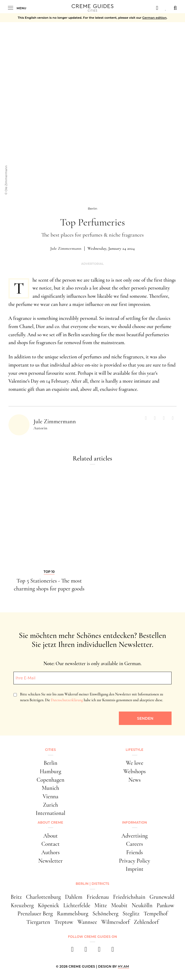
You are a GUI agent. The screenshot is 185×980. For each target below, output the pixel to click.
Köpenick (48, 905)
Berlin (51, 763)
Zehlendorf (146, 922)
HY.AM (123, 966)
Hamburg (50, 771)
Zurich (50, 805)
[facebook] (72, 951)
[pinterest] (99, 951)
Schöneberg (105, 914)
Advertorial (93, 264)
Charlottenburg (43, 897)
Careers (134, 844)
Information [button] (135, 822)
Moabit (119, 905)
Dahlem (74, 897)
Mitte (101, 905)
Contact (50, 844)
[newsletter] (113, 951)
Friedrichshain (129, 897)
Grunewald (162, 897)
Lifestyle (135, 750)
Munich (51, 788)
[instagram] (86, 951)
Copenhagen (51, 780)
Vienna (51, 796)
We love (135, 763)
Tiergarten (38, 922)
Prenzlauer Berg (35, 914)
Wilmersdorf (115, 922)
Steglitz (131, 914)
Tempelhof (156, 914)
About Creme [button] (50, 822)
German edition (154, 18)
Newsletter (50, 861)
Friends (135, 852)
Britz (16, 897)
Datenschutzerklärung (67, 700)
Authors (51, 852)
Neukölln (142, 905)
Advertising (135, 836)
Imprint (135, 869)
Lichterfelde (77, 905)
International (50, 813)
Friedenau (98, 897)
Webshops (135, 771)
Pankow (165, 905)
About (50, 836)
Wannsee (87, 922)
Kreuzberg (22, 905)
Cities (50, 750)
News (134, 780)
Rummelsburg (73, 914)
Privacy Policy (134, 861)
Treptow (64, 922)
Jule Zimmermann (66, 248)
